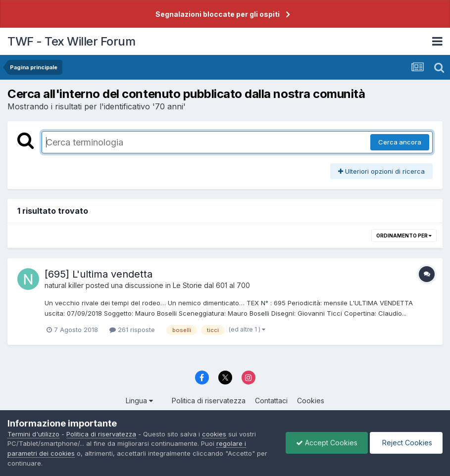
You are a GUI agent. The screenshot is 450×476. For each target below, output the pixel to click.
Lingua (139, 401)
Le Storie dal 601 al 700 (211, 285)
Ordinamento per (404, 236)
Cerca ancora (400, 142)
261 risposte (132, 330)
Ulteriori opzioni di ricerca (381, 171)
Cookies (311, 401)
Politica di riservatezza (209, 401)
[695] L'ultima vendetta (99, 274)
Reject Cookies (406, 443)
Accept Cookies (327, 443)
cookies (214, 434)
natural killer (64, 285)
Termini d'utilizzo (33, 434)
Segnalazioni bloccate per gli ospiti (218, 14)
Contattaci (271, 401)
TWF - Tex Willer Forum (71, 41)
